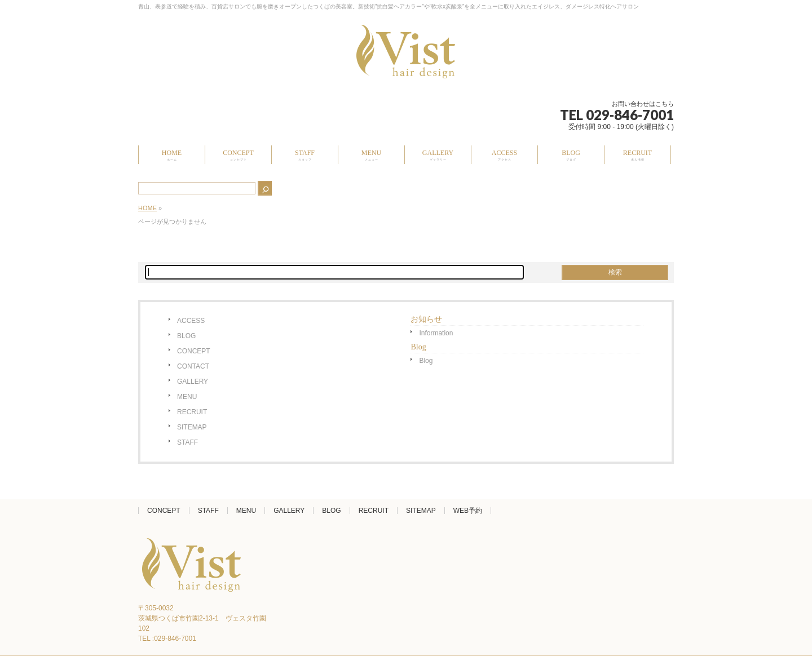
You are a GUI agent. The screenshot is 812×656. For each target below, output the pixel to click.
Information (436, 333)
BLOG (186, 336)
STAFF (187, 442)
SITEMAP (192, 427)
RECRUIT (192, 412)
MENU (187, 397)
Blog (426, 361)
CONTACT (193, 366)
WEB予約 (468, 511)
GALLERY (193, 382)
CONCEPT (194, 351)
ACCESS (191, 321)
